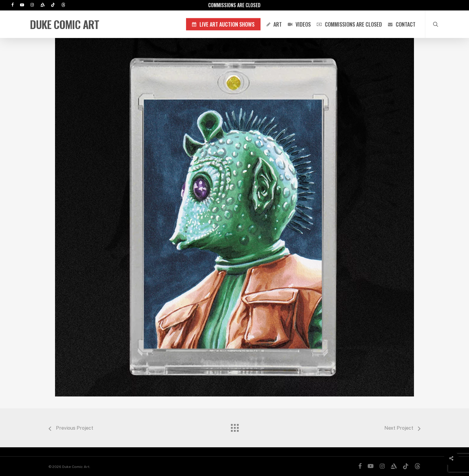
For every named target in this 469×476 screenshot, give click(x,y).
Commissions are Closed (234, 5)
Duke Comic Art (64, 24)
